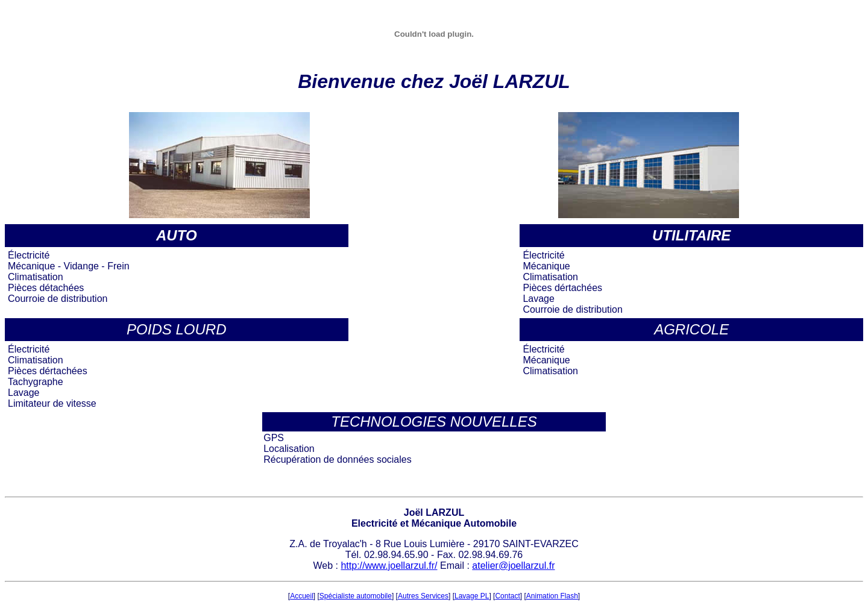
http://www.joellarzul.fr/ (389, 566)
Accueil (302, 596)
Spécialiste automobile (356, 596)
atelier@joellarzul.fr (513, 566)
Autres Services (423, 596)
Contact (507, 596)
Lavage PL (472, 596)
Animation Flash (552, 596)
